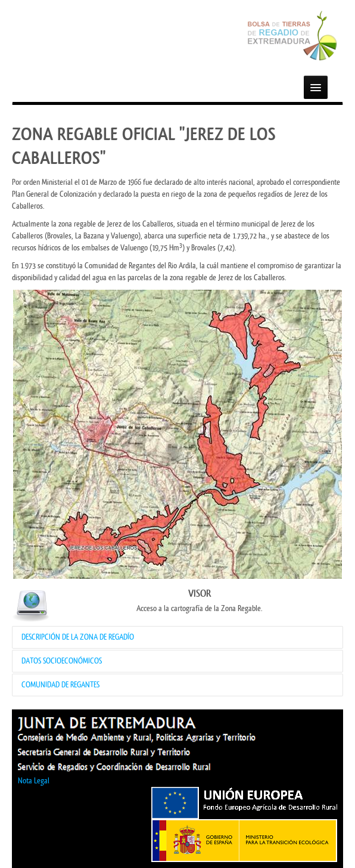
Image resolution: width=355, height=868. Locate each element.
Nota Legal (34, 781)
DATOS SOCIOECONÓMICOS (62, 661)
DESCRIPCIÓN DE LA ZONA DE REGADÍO (78, 637)
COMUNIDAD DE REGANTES (60, 685)
